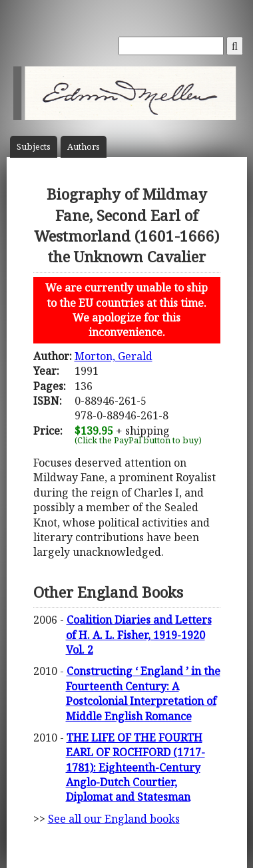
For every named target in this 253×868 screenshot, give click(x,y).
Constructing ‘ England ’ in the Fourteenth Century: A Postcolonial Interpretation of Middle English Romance (143, 693)
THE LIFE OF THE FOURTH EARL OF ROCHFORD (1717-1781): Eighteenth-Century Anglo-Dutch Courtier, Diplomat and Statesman (135, 767)
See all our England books (114, 819)
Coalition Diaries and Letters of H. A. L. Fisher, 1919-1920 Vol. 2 (139, 635)
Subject (34, 147)
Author (84, 147)
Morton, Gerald (114, 356)
